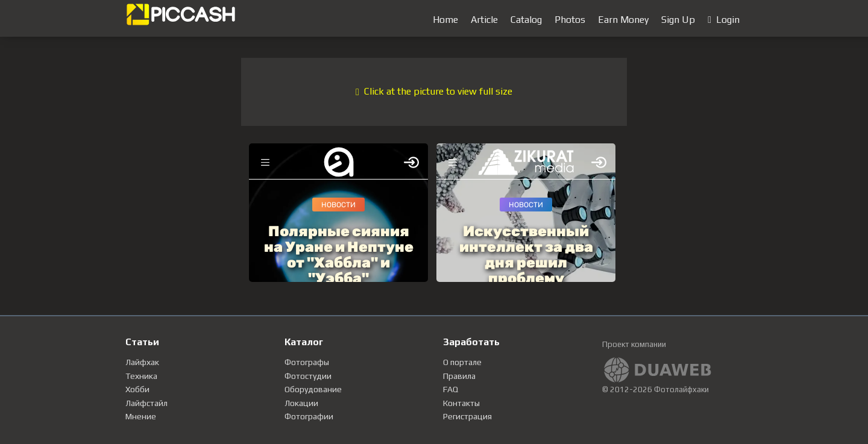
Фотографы (307, 362)
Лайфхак (142, 362)
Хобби (137, 389)
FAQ (451, 389)
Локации (301, 403)
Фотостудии (308, 376)
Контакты (461, 403)
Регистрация (467, 416)
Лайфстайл (146, 403)
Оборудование (313, 389)
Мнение (141, 416)
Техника (141, 376)
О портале (462, 362)
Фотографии (309, 416)
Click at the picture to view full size (434, 91)
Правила (459, 376)
